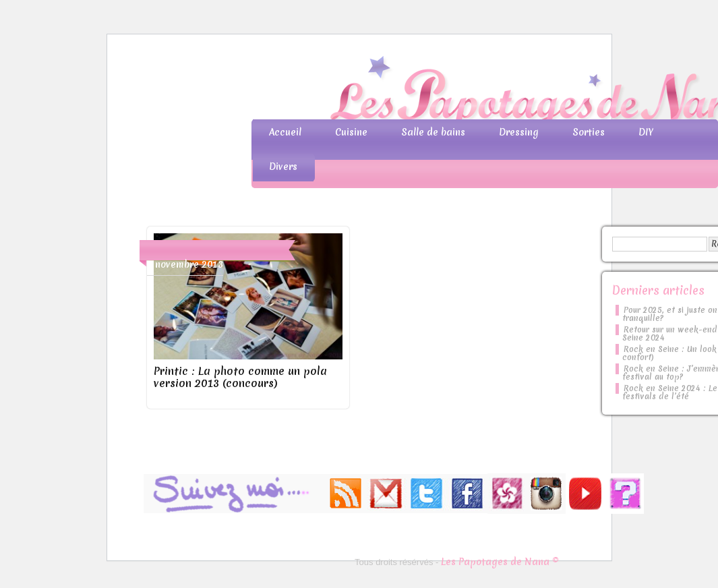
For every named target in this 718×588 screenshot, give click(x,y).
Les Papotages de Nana (448, 91)
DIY (646, 132)
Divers (283, 167)
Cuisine (351, 132)
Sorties (589, 132)
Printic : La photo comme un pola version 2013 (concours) (240, 377)
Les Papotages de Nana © (500, 562)
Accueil (285, 132)
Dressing (519, 132)
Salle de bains (433, 132)
